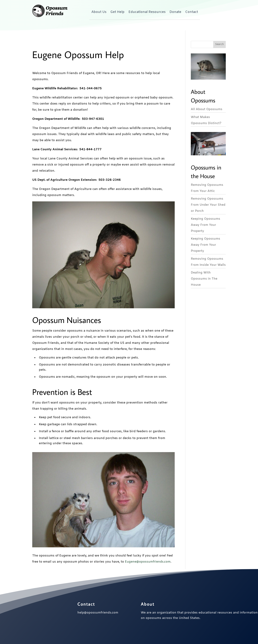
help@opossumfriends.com (98, 613)
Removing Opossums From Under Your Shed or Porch (208, 205)
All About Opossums (207, 109)
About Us (99, 12)
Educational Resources (147, 12)
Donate (175, 12)
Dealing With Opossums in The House (204, 279)
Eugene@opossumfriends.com (148, 562)
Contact (192, 12)
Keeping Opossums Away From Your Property (206, 225)
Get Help (117, 12)
